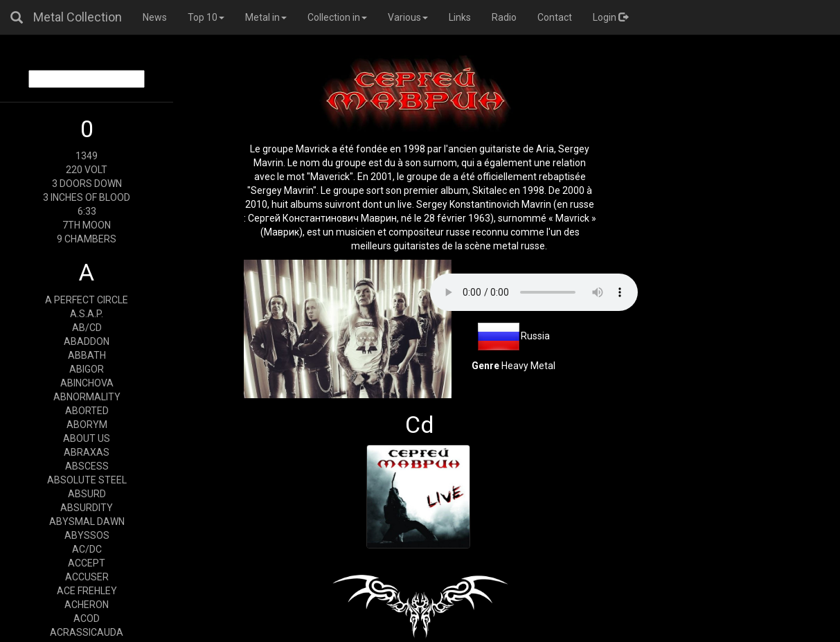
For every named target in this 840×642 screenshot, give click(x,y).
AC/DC (87, 549)
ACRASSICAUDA (87, 632)
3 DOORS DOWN (87, 184)
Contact (555, 17)
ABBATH (87, 355)
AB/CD (87, 328)
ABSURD (87, 494)
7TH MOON (87, 225)
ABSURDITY (87, 508)
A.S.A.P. (87, 314)
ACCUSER (87, 577)
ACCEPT (87, 563)
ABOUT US (87, 438)
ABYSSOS (87, 535)
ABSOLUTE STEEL (87, 480)
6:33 (87, 211)
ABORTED (87, 411)
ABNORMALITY (87, 397)
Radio (504, 17)
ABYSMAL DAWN (87, 521)
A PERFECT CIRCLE (87, 300)
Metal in (266, 17)
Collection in (337, 17)
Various (408, 17)
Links (460, 17)
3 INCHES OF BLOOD (87, 197)
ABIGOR (87, 369)
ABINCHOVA (87, 383)
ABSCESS (87, 466)
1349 (87, 156)
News (155, 17)
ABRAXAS (87, 452)
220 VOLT (87, 170)
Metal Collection (78, 17)
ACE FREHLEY (87, 591)
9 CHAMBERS (87, 239)
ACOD (87, 618)
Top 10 (206, 17)
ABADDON (87, 341)
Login (610, 17)
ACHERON (87, 605)
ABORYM (87, 425)
